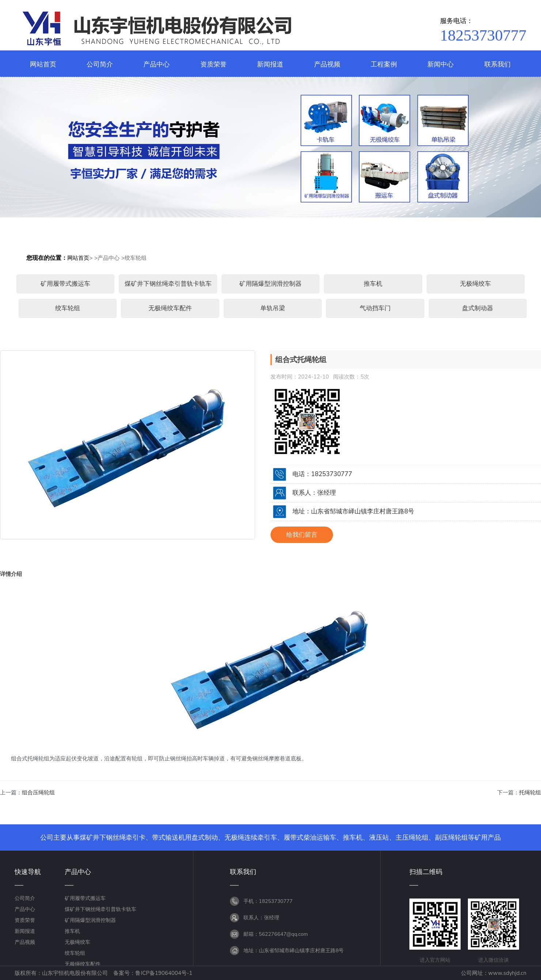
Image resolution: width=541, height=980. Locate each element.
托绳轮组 (530, 793)
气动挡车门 (375, 308)
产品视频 (25, 942)
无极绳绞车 (475, 284)
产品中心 (109, 258)
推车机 (373, 284)
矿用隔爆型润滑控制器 (270, 284)
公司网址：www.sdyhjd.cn (494, 973)
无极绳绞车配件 (170, 308)
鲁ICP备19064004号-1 (164, 973)
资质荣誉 (25, 920)
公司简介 (25, 898)
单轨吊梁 (273, 308)
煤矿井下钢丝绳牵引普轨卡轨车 (168, 284)
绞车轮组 (136, 258)
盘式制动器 (478, 308)
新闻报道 (25, 931)
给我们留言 (302, 535)
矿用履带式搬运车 (65, 284)
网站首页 (78, 258)
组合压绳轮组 (38, 793)
